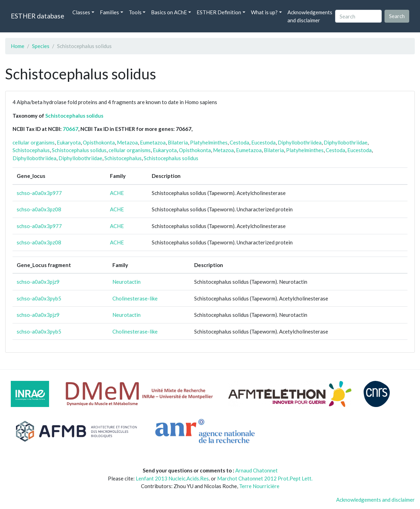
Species (41, 46)
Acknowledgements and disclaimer (310, 16)
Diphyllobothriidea (300, 142)
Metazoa (127, 142)
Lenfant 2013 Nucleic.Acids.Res (172, 478)
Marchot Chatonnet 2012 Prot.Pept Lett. (265, 478)
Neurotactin (126, 282)
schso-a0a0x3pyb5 (39, 298)
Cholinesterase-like (135, 298)
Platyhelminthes (209, 142)
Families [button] (109, 12)
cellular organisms (34, 142)
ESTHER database (37, 16)
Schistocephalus (31, 150)
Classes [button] (81, 12)
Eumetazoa (153, 142)
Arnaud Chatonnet (256, 470)
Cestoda (239, 142)
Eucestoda (263, 142)
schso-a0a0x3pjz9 (38, 282)
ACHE (117, 193)
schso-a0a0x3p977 (39, 193)
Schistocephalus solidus (74, 116)
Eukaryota (69, 142)
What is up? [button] (264, 12)
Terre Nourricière (259, 486)
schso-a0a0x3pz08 (39, 209)
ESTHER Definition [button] (219, 12)
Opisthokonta (99, 142)
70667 (70, 129)
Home (18, 46)
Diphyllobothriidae (346, 142)
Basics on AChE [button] (169, 12)
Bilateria (178, 142)
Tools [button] (135, 12)
